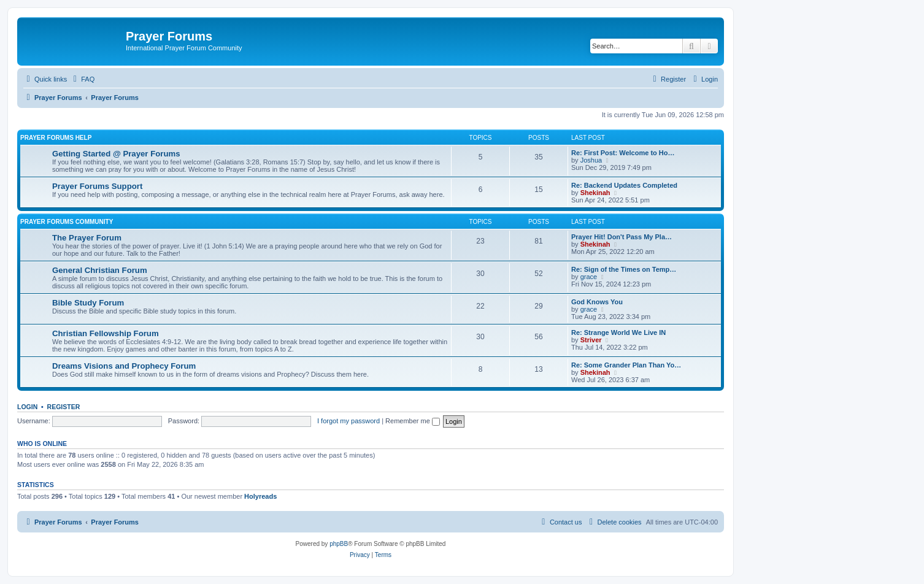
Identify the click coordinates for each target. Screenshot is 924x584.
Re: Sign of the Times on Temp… (624, 269)
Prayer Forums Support (97, 186)
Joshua (591, 160)
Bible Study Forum (88, 303)
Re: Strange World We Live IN (618, 332)
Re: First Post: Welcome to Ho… (623, 153)
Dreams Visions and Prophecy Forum (124, 366)
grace (589, 277)
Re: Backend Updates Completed (624, 185)
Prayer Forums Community (67, 222)
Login (27, 407)
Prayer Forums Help (56, 138)
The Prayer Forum (87, 238)
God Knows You (597, 302)
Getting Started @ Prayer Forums (116, 154)
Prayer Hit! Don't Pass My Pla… (622, 237)
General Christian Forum (100, 270)
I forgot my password (348, 421)
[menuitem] (82, 79)
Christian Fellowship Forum (106, 333)
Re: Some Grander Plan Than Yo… (626, 365)
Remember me (413, 421)
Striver (591, 340)
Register (64, 407)
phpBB (339, 544)
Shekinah (595, 193)
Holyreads (260, 496)
